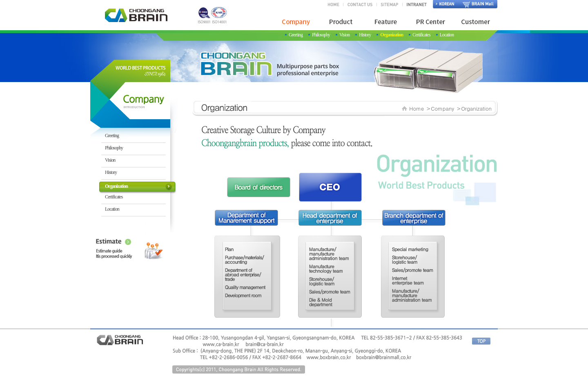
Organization (392, 35)
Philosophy (321, 35)
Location (447, 35)
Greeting (296, 35)
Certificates (421, 35)
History (365, 35)
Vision (344, 35)
